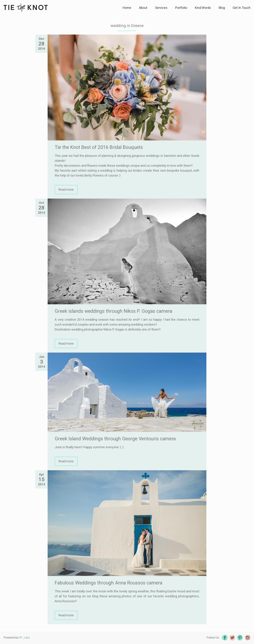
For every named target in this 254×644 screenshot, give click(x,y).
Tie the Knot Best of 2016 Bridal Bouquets (99, 147)
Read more (66, 189)
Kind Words (203, 8)
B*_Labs (25, 638)
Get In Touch (242, 8)
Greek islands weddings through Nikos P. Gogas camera (113, 311)
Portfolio (181, 8)
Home (127, 8)
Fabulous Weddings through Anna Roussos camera (108, 583)
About (143, 8)
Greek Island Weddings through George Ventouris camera (115, 439)
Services (161, 8)
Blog (222, 8)
